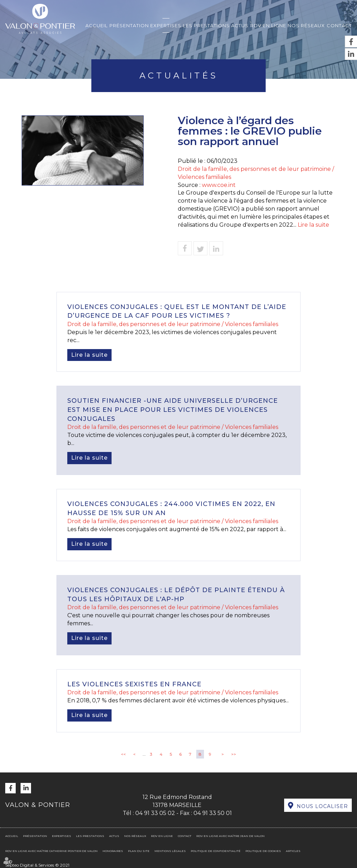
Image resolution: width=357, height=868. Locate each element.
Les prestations (206, 25)
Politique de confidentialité (216, 851)
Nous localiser (322, 806)
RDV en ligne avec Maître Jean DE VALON (230, 836)
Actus (240, 25)
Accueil (97, 25)
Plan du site (139, 851)
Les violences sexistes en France (134, 684)
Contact (339, 25)
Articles (293, 851)
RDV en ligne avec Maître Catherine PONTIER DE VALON (51, 851)
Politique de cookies (263, 851)
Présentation (129, 25)
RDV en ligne (268, 25)
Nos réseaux (306, 25)
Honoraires (113, 851)
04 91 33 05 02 (155, 813)
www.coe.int (219, 185)
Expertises (166, 25)
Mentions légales (170, 851)
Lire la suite (313, 225)
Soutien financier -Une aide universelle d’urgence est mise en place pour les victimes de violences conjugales (173, 410)
